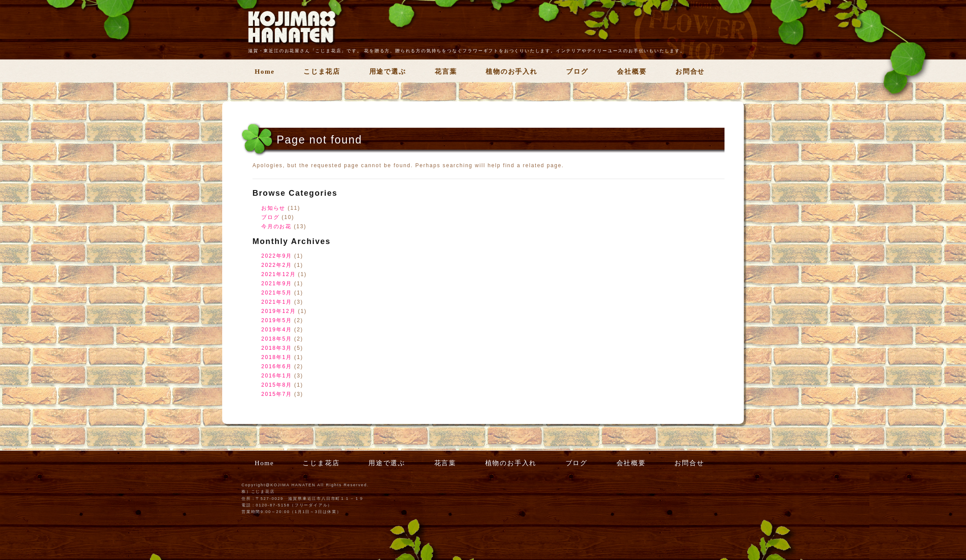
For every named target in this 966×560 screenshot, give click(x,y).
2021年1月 (277, 302)
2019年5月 (277, 320)
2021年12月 (278, 274)
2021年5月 (277, 293)
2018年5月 (277, 339)
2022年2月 (277, 265)
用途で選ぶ (388, 72)
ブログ (577, 72)
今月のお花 (276, 226)
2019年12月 (278, 311)
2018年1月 (277, 357)
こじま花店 (322, 72)
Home (265, 72)
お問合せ (690, 72)
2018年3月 (277, 348)
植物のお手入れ (512, 72)
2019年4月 (277, 330)
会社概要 (632, 72)
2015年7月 (277, 394)
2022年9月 (277, 256)
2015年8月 (277, 385)
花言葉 (446, 72)
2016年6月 (277, 366)
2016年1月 (277, 376)
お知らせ (273, 208)
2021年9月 (277, 284)
